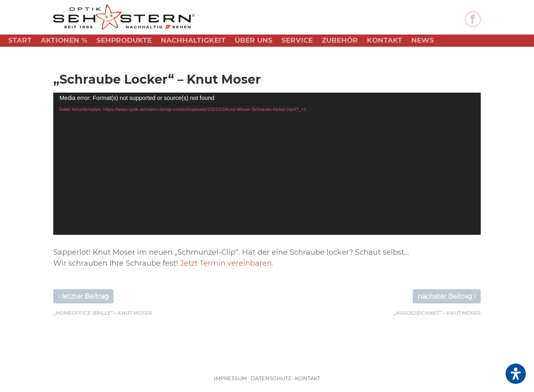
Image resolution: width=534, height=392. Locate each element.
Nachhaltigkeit (193, 41)
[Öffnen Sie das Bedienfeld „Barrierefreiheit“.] (516, 374)
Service (297, 41)
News (423, 41)
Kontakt (385, 41)
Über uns (254, 41)
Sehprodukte (124, 41)
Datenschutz (271, 378)
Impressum (230, 378)
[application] (267, 164)
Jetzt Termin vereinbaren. (227, 263)
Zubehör (340, 41)
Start (20, 41)
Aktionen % (64, 41)
